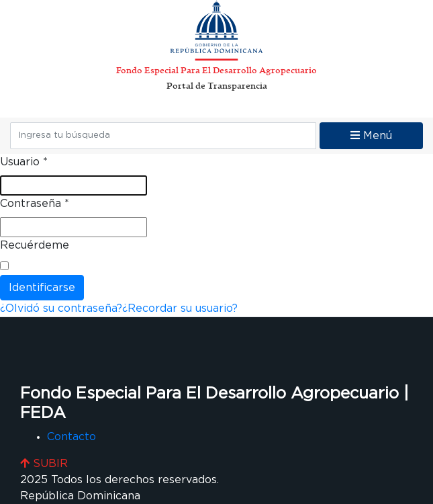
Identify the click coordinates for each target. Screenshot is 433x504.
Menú (371, 135)
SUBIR (44, 464)
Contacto (71, 437)
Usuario (24, 162)
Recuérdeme (35, 245)
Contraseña (35, 204)
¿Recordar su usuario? (180, 308)
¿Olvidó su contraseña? (61, 308)
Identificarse (42, 288)
